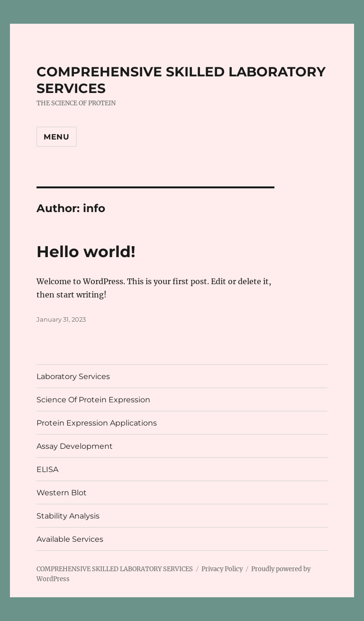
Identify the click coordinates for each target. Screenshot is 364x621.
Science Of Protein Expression (93, 400)
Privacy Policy (222, 569)
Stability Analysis (68, 516)
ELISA (47, 469)
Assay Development (75, 446)
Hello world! (86, 251)
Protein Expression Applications (97, 423)
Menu (57, 137)
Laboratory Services (73, 376)
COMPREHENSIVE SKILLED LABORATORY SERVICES (115, 569)
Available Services (70, 539)
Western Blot (62, 493)
